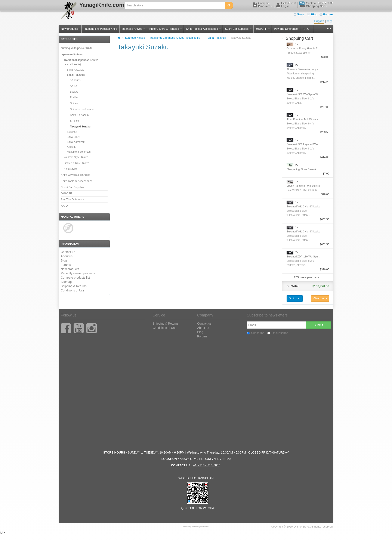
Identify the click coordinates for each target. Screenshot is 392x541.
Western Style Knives (76, 157)
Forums (326, 14)
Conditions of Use (73, 290)
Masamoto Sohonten (79, 152)
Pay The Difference (286, 29)
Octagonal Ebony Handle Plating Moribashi (311, 49)
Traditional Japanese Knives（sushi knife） (81, 62)
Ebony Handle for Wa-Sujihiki (303, 186)
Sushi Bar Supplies (238, 29)
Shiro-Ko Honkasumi (82, 109)
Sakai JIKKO (74, 137)
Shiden (74, 103)
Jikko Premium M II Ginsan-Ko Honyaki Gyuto (313, 119)
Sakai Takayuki (76, 75)
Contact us (68, 252)
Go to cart (295, 299)
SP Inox (74, 121)
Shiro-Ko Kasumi (80, 115)
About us (67, 256)
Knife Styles (70, 169)
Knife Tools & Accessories (203, 29)
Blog (312, 14)
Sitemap (66, 282)
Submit (318, 325)
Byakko (74, 92)
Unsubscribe (278, 333)
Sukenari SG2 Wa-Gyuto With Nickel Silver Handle (315, 94)
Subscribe (256, 333)
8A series (75, 80)
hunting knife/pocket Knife (101, 29)
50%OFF (263, 29)
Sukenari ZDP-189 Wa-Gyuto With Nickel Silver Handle (318, 257)
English (319, 21)
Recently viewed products (78, 273)
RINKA (74, 98)
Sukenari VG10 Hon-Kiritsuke (303, 207)
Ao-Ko (73, 86)
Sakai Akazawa (76, 70)
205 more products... (308, 277)
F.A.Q (306, 29)
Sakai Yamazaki (76, 142)
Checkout (320, 299)
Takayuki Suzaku (80, 127)
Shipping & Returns (74, 286)
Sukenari (72, 132)
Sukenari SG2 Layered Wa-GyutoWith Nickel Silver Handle (320, 144)
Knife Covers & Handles (166, 29)
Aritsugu (72, 147)
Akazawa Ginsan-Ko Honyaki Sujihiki (308, 69)
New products (69, 29)
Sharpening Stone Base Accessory (306, 169)
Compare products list (75, 278)
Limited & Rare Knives (76, 163)
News (299, 14)
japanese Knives (133, 29)
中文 (330, 21)
